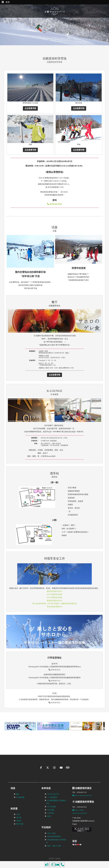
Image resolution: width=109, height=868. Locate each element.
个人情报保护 (52, 797)
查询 (49, 816)
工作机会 (51, 813)
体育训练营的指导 (54, 836)
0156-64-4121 (54, 204)
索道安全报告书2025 (54, 591)
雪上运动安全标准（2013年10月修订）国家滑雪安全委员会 (54, 604)
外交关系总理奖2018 (54, 607)
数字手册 (20, 824)
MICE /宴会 (52, 833)
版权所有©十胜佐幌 (54, 859)
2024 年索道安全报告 (54, 594)
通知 (18, 794)
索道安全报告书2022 (54, 601)
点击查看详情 (30, 108)
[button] (7, 736)
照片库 (19, 818)
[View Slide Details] (20, 726)
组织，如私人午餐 (54, 846)
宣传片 (19, 821)
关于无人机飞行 (53, 794)
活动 (18, 814)
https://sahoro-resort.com (82, 795)
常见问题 (51, 810)
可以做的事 (20, 797)
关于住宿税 (52, 807)
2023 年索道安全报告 (54, 597)
